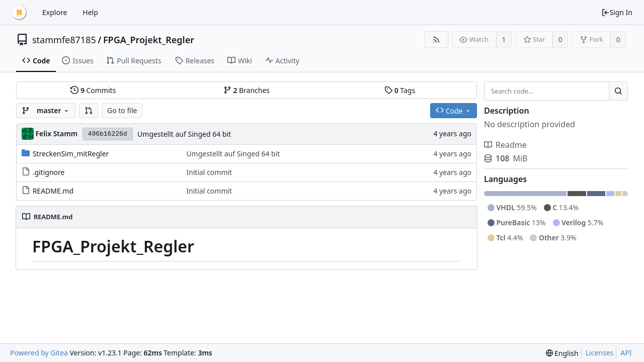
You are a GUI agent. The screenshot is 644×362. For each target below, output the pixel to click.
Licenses (600, 353)
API (626, 353)
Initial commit (209, 172)
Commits (93, 90)
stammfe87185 (64, 40)
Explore (55, 12)
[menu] (562, 353)
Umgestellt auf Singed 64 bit (184, 134)
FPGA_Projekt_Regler (149, 40)
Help (90, 12)
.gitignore (49, 172)
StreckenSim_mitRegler (71, 154)
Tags (400, 90)
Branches (247, 90)
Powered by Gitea (39, 353)
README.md (53, 191)
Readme (505, 145)
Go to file (122, 110)
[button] (89, 111)
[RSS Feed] (436, 39)
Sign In (617, 12)
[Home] (19, 13)
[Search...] (618, 91)
